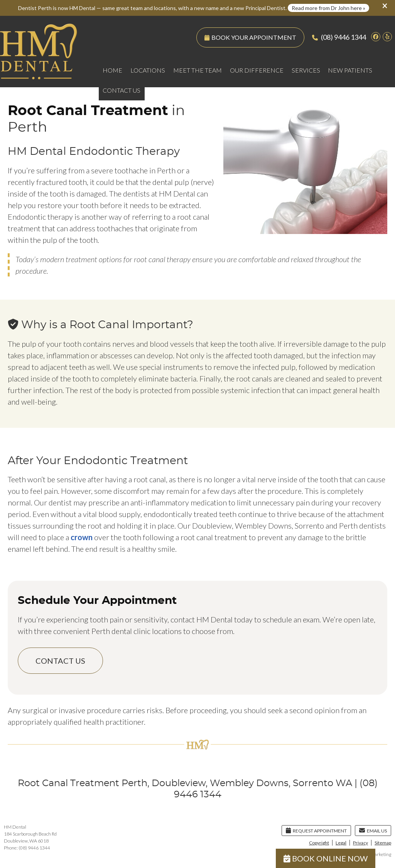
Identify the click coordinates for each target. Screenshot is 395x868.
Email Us (373, 831)
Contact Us (122, 90)
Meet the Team (197, 70)
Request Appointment (316, 831)
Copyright (319, 843)
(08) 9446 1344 (344, 37)
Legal (341, 843)
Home (112, 70)
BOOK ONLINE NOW (326, 858)
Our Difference (257, 70)
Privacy (360, 843)
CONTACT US (60, 661)
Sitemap (383, 843)
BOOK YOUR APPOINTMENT (250, 37)
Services (306, 70)
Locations (148, 70)
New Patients (350, 70)
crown (82, 537)
